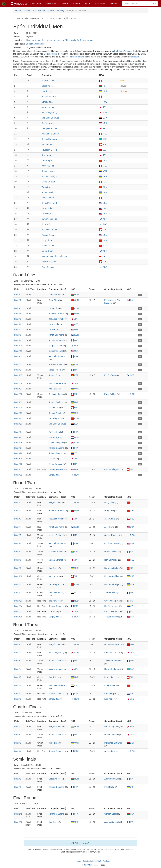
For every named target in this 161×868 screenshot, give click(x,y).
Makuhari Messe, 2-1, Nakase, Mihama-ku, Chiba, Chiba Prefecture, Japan (59, 40)
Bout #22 (18, 418)
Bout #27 (18, 448)
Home (18, 10)
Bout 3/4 (18, 822)
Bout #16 (18, 383)
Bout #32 (18, 475)
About (94, 861)
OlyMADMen (89, 865)
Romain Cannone (77, 57)
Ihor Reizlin (134, 57)
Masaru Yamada (49, 107)
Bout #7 (18, 330)
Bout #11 (18, 351)
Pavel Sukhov (48, 267)
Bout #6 (18, 324)
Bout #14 (18, 370)
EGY (103, 118)
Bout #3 (18, 308)
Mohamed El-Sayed (50, 118)
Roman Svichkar (49, 192)
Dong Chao (47, 240)
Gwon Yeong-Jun (49, 219)
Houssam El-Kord (49, 150)
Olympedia (19, 4)
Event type (72, 18)
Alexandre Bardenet (50, 134)
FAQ (99, 861)
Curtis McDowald (49, 203)
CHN (103, 160)
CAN (103, 256)
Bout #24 (18, 432)
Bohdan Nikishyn (49, 176)
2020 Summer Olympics (43, 10)
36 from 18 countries (35, 44)
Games (64, 4)
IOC (87, 4)
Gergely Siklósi (50, 54)
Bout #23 (18, 424)
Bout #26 (18, 443)
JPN (103, 107)
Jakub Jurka (47, 208)
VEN (103, 171)
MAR (103, 150)
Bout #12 (18, 356)
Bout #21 (18, 413)
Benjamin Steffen (49, 230)
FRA (103, 81)
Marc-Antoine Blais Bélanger (54, 256)
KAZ (103, 139)
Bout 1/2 (18, 814)
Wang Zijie (46, 187)
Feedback (113, 4)
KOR (103, 112)
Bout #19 (18, 402)
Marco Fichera (48, 198)
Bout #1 (18, 295)
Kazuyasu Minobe (49, 128)
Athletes (36, 4)
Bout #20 (18, 408)
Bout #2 (18, 300)
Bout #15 (18, 375)
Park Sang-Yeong (122, 51)
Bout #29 (18, 459)
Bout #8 (18, 335)
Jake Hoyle (46, 214)
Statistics (100, 4)
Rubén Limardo (48, 171)
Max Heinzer (47, 144)
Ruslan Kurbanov (49, 139)
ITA (102, 97)
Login (79, 861)
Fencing (60, 10)
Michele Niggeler (49, 262)
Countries (50, 4)
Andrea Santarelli (49, 97)
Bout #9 (18, 340)
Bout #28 (18, 453)
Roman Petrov (48, 246)
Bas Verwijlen (48, 123)
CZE (103, 208)
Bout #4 (18, 314)
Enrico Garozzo (48, 182)
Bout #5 (18, 319)
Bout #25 (18, 437)
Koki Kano (46, 155)
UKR (103, 91)
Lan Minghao (47, 160)
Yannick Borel (48, 166)
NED (103, 123)
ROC (103, 102)
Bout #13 (18, 364)
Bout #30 (18, 464)
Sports (76, 4)
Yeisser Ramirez (49, 235)
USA (103, 203)
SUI (102, 144)
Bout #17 (18, 389)
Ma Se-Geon (47, 251)
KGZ (103, 246)
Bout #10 (18, 346)
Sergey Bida (47, 102)
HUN (103, 86)
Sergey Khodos (48, 224)
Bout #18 (18, 394)
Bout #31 (18, 469)
